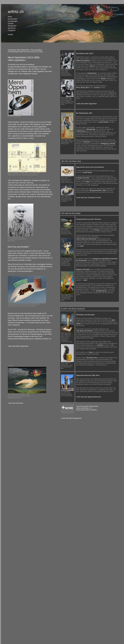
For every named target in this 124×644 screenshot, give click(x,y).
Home (10, 17)
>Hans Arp (30, 183)
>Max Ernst (29, 185)
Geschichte (12, 28)
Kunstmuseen (12, 19)
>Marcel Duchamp (26, 187)
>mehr (81, 246)
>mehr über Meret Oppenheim (18, 346)
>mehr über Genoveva (15, 403)
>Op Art (92, 66)
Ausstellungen (13, 21)
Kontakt (10, 35)
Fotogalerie (12, 30)
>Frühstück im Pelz (38, 192)
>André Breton (40, 187)
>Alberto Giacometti (15, 185)
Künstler (11, 24)
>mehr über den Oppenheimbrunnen (89, 397)
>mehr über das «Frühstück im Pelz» (89, 198)
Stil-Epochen (12, 26)
